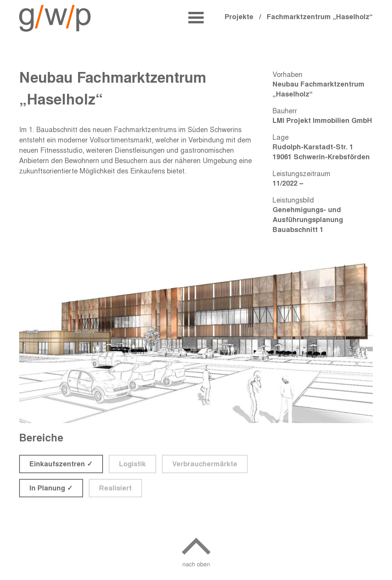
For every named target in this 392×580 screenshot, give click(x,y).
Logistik (132, 464)
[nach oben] (196, 555)
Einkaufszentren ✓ (61, 464)
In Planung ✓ (51, 488)
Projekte (242, 16)
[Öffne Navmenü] (196, 18)
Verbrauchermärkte (205, 464)
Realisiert (115, 488)
